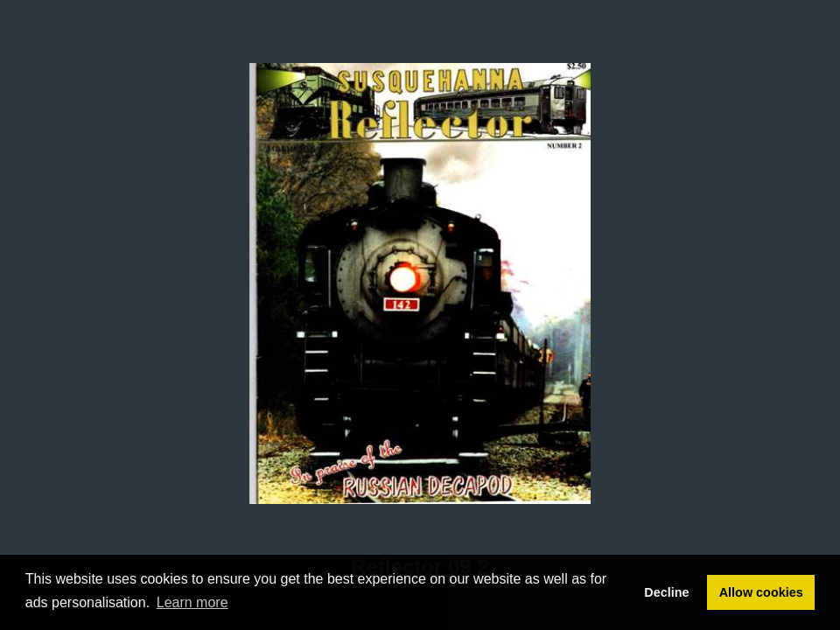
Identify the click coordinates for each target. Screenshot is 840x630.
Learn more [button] (192, 602)
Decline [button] (666, 592)
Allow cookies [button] (761, 592)
